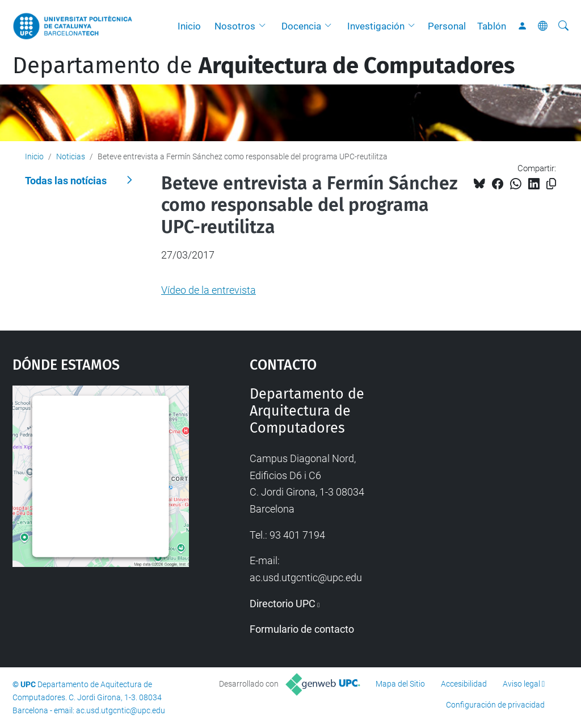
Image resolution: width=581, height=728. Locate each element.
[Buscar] (563, 26)
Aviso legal (521, 684)
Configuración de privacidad (495, 705)
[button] (265, 26)
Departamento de (264, 66)
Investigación (376, 26)
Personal (447, 26)
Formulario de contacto (302, 629)
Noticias (71, 156)
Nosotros (235, 26)
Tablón (492, 26)
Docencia (301, 26)
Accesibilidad (464, 684)
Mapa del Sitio (400, 684)
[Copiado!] (551, 184)
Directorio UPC (283, 604)
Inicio (189, 26)
